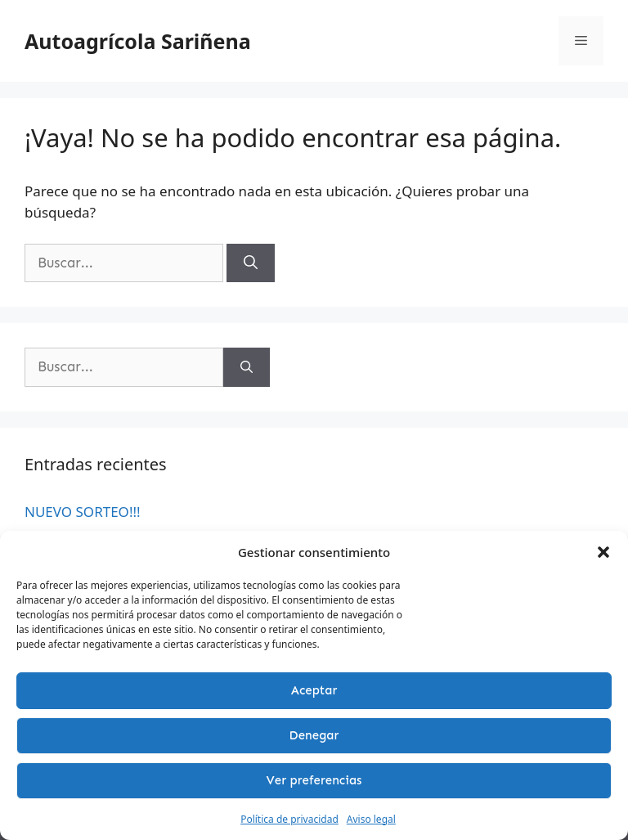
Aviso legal (371, 819)
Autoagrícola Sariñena (138, 41)
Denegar (314, 735)
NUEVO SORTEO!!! (83, 512)
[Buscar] (251, 263)
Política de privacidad (289, 819)
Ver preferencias (314, 780)
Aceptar (314, 690)
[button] (603, 552)
